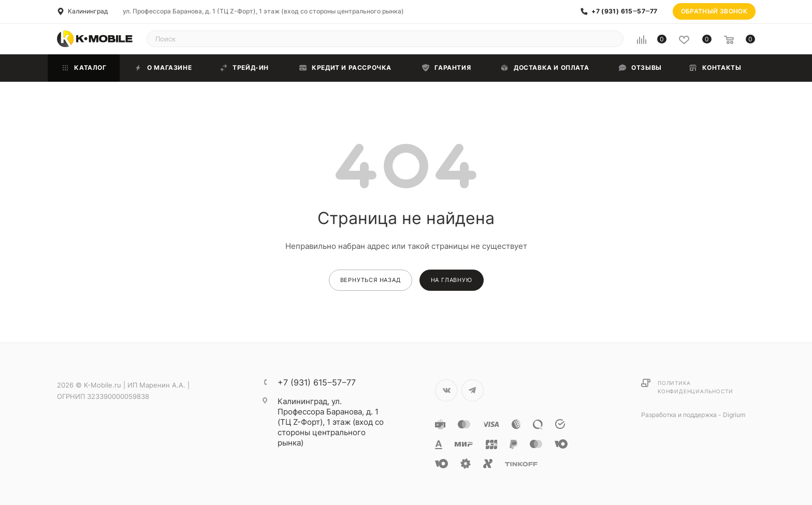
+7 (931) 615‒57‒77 (624, 11)
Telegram (473, 390)
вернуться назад (371, 280)
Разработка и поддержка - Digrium (693, 415)
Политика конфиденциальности (695, 387)
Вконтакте (446, 390)
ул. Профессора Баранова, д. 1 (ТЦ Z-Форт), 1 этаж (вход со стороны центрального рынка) (263, 11)
